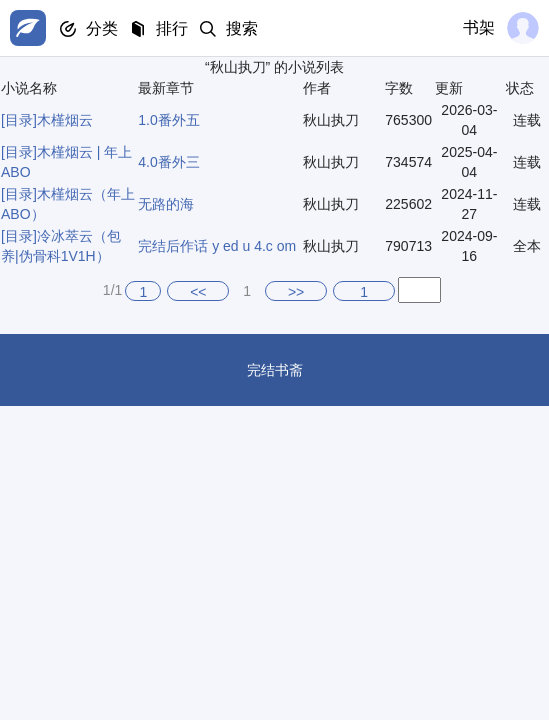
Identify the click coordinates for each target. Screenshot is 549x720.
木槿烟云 (65, 120)
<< (198, 292)
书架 (479, 27)
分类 (102, 28)
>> (296, 292)
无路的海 (166, 204)
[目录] (19, 120)
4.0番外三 (168, 162)
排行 (172, 28)
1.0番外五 (168, 120)
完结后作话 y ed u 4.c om (217, 246)
